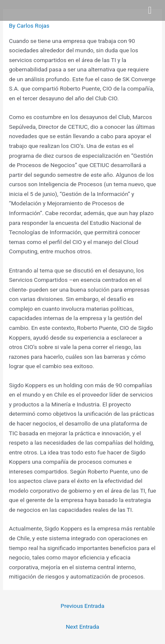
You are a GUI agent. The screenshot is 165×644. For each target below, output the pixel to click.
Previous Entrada (83, 606)
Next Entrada (82, 627)
